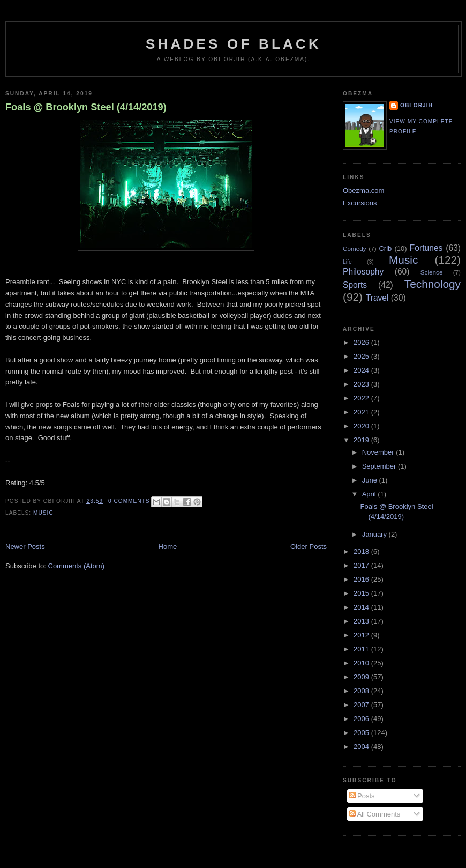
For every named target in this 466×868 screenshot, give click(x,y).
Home (168, 547)
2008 (362, 691)
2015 (362, 593)
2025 (362, 356)
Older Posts (309, 547)
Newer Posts (25, 547)
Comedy (355, 248)
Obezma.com (363, 191)
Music (43, 513)
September (380, 466)
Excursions (360, 203)
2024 (362, 370)
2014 (362, 607)
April (370, 494)
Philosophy (363, 272)
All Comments (375, 814)
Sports (355, 285)
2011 (362, 649)
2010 (362, 663)
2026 (362, 342)
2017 (362, 565)
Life (347, 262)
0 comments (129, 501)
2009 (362, 677)
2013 (362, 621)
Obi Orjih (416, 105)
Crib (385, 248)
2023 (362, 384)
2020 (362, 426)
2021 (362, 412)
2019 (362, 440)
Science (432, 272)
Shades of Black (234, 44)
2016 (362, 579)
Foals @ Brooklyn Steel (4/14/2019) (86, 107)
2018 (362, 551)
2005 (362, 733)
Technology (433, 284)
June (371, 480)
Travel (377, 298)
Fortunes (426, 248)
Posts (362, 796)
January (375, 534)
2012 (362, 635)
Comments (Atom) (76, 566)
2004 (362, 747)
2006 (362, 719)
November (379, 452)
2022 (362, 398)
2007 (362, 705)
